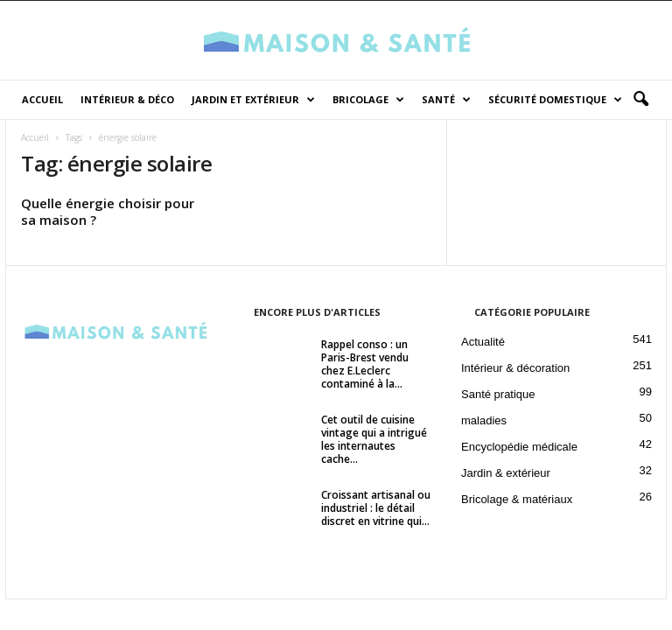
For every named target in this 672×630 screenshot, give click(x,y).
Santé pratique (498, 396)
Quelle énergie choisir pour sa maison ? (108, 213)
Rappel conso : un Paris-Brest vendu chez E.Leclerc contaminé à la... (365, 366)
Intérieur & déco (127, 99)
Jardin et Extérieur (253, 100)
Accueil (42, 99)
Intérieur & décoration (515, 370)
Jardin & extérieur (506, 475)
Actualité (483, 343)
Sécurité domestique (555, 100)
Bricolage (368, 100)
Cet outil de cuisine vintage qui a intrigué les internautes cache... (374, 441)
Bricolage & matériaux (517, 501)
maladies (484, 422)
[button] (640, 100)
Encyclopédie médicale (519, 448)
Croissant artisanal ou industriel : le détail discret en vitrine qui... (376, 510)
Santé (446, 100)
